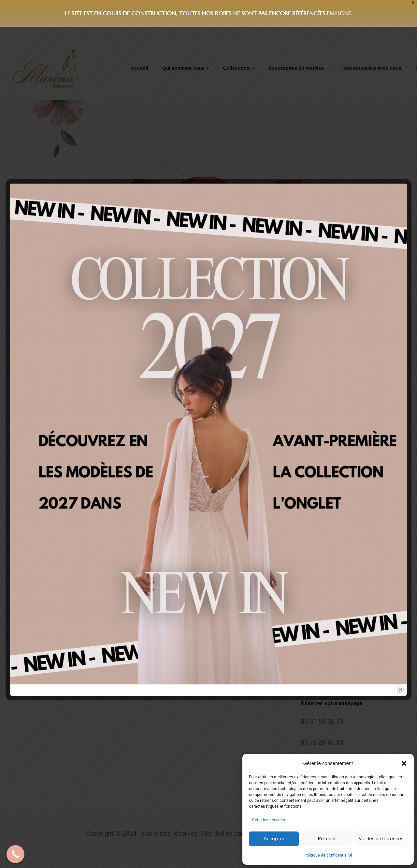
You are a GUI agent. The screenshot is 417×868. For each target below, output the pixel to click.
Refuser (327, 839)
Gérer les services (269, 820)
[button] (404, 763)
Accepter (274, 839)
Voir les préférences (381, 839)
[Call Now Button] (15, 854)
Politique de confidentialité (328, 855)
